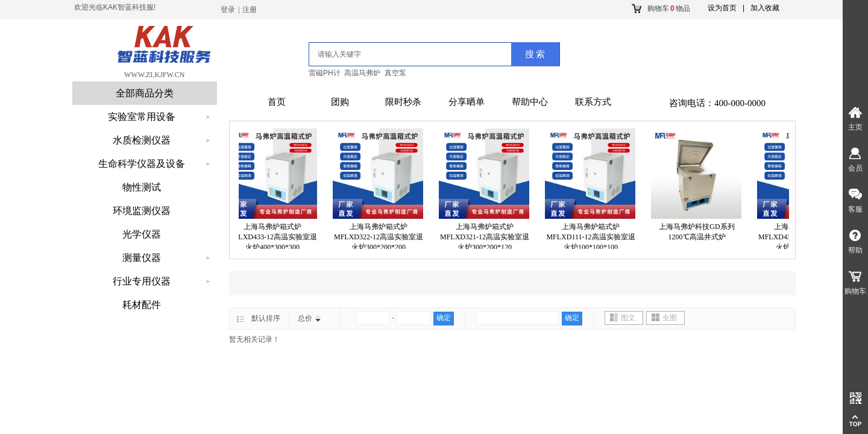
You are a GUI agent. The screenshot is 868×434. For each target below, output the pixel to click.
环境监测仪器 (142, 211)
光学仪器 (142, 234)
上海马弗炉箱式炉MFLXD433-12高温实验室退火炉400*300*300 (274, 237)
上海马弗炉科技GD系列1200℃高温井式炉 (698, 232)
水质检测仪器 (142, 140)
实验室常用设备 (142, 117)
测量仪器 (142, 258)
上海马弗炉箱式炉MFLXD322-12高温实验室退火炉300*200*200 (380, 237)
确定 (444, 318)
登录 (228, 10)
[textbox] (395, 54)
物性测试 (142, 187)
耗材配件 (142, 305)
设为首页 (722, 8)
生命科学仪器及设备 (142, 164)
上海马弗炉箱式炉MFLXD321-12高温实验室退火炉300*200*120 (486, 237)
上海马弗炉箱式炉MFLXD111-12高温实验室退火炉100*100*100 (592, 237)
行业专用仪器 (142, 281)
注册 (250, 10)
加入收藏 (765, 8)
